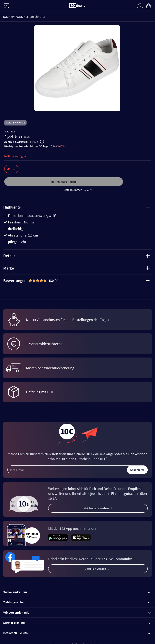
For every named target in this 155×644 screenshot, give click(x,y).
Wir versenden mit (77, 612)
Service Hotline (77, 623)
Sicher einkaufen (77, 592)
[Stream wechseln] (85, 6)
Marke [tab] (76, 268)
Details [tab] (76, 256)
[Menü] (7, 6)
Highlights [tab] (76, 207)
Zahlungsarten (77, 602)
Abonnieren (137, 470)
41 (11, 169)
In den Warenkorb (64, 182)
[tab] (77, 281)
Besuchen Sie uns (77, 633)
